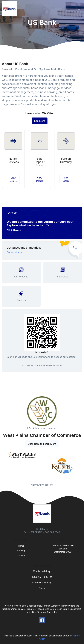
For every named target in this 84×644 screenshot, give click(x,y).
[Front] (10, 9)
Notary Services (13, 160)
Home (21, 546)
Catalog (21, 551)
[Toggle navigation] (79, 9)
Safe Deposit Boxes (40, 162)
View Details (13, 179)
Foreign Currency (66, 160)
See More (40, 121)
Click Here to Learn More (42, 444)
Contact (21, 555)
